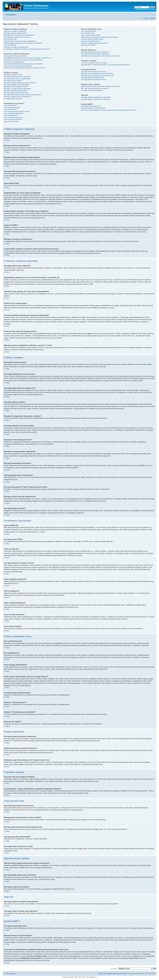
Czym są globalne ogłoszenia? (14, 113)
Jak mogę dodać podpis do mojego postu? (17, 79)
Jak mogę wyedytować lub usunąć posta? (17, 77)
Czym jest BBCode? (10, 105)
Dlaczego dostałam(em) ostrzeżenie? (16, 91)
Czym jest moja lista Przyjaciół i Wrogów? (94, 63)
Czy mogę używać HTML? (12, 107)
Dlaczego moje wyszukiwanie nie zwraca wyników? (97, 73)
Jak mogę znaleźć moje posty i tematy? (93, 79)
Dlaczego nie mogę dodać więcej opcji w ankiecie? (20, 83)
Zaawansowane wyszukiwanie (146, 9)
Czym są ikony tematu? (11, 121)
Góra (8, 140)
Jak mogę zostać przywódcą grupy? (92, 39)
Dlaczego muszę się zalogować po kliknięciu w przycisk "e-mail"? (25, 68)
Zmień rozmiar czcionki (153, 14)
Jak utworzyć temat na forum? (13, 75)
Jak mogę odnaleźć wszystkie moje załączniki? (96, 97)
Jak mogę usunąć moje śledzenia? (92, 90)
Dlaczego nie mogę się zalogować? (15, 31)
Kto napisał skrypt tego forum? (91, 106)
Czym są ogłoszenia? (11, 115)
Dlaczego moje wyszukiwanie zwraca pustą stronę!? (98, 76)
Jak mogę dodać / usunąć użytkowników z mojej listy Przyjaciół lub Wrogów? (105, 65)
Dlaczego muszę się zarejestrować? (15, 33)
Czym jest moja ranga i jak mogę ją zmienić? (18, 66)
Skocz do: (114, 968)
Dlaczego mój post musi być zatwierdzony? (18, 97)
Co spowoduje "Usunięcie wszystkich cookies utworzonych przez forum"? (27, 49)
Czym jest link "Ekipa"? (88, 45)
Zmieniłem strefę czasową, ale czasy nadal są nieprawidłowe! (23, 60)
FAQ (146, 18)
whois (65, 954)
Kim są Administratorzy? (89, 31)
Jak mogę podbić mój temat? (13, 99)
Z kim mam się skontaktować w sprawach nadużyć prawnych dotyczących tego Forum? (109, 110)
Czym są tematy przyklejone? (13, 117)
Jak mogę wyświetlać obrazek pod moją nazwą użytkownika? (23, 64)
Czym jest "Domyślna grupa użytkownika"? (95, 43)
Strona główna (11, 15)
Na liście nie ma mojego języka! (14, 62)
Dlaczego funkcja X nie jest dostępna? (93, 108)
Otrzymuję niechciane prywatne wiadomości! (95, 54)
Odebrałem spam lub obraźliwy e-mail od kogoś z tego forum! (100, 56)
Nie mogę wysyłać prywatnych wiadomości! (95, 52)
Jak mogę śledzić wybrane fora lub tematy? (95, 88)
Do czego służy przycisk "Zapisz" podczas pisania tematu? (22, 95)
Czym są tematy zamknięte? (13, 119)
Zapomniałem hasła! (10, 39)
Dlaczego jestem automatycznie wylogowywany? (19, 35)
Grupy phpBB (71, 928)
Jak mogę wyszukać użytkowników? (92, 78)
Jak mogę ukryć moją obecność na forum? (17, 37)
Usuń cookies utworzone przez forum (115, 973)
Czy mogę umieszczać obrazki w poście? (17, 111)
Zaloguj (153, 18)
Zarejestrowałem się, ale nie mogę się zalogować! (20, 41)
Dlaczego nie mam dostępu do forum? (16, 87)
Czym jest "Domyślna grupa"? (90, 41)
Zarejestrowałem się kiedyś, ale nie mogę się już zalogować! (23, 43)
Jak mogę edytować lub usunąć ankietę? (17, 85)
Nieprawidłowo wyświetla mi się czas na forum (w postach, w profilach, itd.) (28, 58)
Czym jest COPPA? (10, 45)
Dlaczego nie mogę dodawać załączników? (18, 89)
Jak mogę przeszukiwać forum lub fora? (94, 72)
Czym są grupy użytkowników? (91, 35)
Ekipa (100, 973)
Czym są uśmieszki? (10, 109)
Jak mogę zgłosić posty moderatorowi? (16, 93)
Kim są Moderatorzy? (88, 33)
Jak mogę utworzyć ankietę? (13, 81)
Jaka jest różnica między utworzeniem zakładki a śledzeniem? (101, 86)
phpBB (71, 977)
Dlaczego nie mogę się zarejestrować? (16, 47)
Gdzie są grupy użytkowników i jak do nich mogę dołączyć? (100, 37)
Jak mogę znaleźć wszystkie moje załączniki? (95, 99)
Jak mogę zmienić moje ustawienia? (15, 56)
